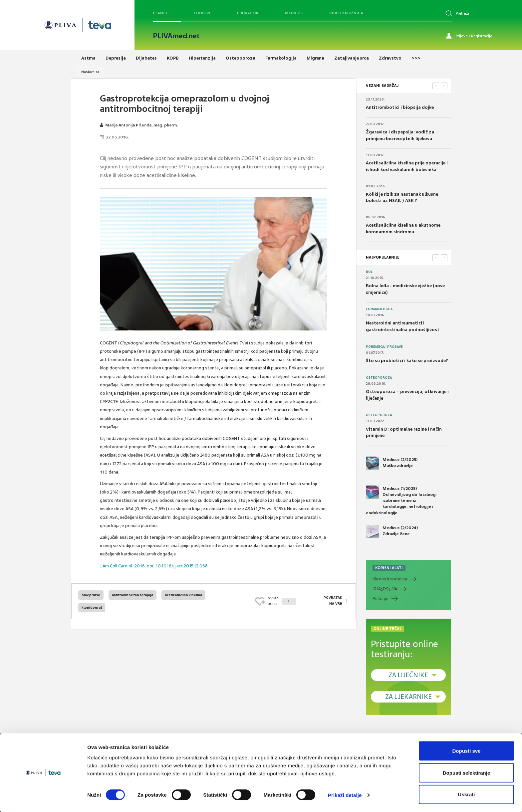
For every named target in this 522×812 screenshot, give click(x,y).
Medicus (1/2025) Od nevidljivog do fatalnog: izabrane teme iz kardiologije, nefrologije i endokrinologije (401, 501)
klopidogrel (92, 608)
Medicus (294, 13)
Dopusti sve (466, 751)
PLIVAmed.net (176, 36)
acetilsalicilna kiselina (183, 595)
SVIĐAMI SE (282, 601)
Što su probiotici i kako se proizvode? (407, 361)
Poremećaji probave (384, 347)
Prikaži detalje (345, 795)
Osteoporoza (379, 378)
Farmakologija (379, 309)
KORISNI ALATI (389, 568)
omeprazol (91, 595)
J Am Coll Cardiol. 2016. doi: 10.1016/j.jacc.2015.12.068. (154, 566)
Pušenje (381, 599)
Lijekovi (202, 13)
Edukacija (248, 13)
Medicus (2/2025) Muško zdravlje (392, 463)
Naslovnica (90, 72)
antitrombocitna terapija (132, 595)
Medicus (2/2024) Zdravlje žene (392, 531)
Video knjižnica (346, 13)
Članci (160, 13)
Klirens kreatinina (390, 579)
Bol (369, 272)
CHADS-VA (385, 589)
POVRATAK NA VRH (333, 601)
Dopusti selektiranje (467, 773)
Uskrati (467, 794)
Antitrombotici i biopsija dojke (400, 107)
